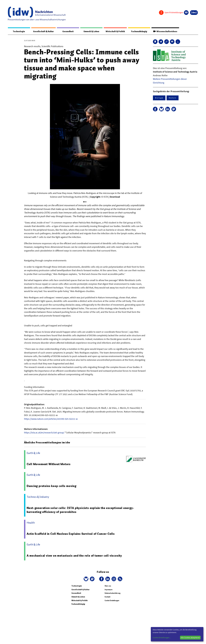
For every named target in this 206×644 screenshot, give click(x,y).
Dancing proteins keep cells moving (52, 486)
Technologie (19, 31)
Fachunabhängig (139, 31)
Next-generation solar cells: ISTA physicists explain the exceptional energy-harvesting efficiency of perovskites (81, 510)
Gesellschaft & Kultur (43, 31)
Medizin (172, 98)
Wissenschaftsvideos (165, 31)
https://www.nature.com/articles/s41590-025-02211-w (51, 419)
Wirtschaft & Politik (115, 31)
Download (115, 197)
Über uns (108, 586)
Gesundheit (68, 31)
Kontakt (107, 597)
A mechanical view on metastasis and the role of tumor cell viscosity (74, 556)
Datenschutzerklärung (112, 593)
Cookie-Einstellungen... (162, 638)
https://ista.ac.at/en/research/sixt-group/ (44, 433)
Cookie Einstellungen (112, 601)
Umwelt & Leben (91, 31)
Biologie (159, 98)
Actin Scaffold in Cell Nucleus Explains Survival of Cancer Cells (71, 534)
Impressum (109, 590)
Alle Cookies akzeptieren (190, 638)
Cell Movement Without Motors (49, 464)
